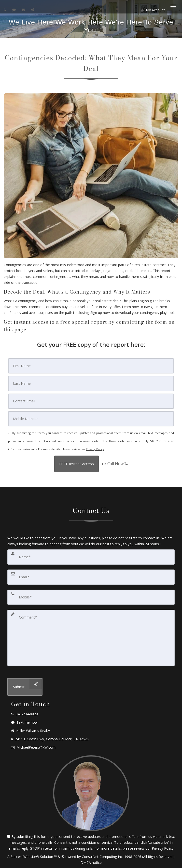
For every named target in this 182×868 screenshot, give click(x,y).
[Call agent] (6, 10)
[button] (77, 464)
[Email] (91, 401)
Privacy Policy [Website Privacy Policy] (95, 449)
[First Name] (91, 366)
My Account (153, 10)
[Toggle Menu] (173, 6)
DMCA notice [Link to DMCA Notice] (91, 862)
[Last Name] (91, 384)
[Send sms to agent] (15, 10)
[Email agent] (24, 10)
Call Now (118, 464)
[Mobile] (91, 419)
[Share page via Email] (33, 10)
